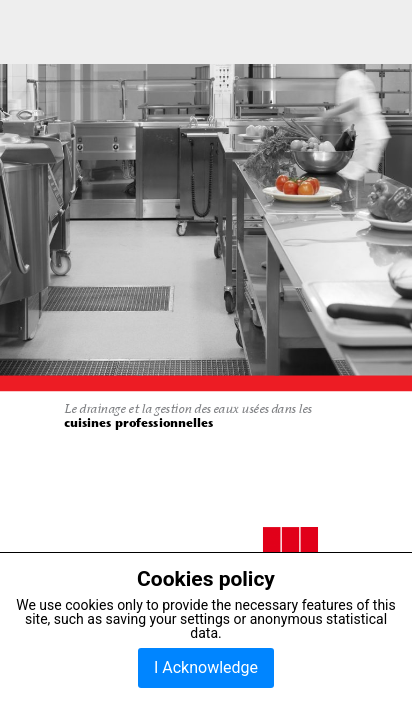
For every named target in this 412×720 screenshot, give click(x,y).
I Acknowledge (206, 667)
